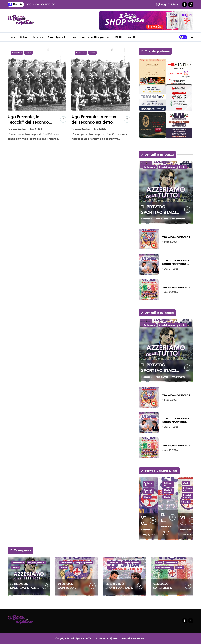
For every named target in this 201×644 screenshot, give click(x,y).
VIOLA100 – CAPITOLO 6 (176, 287)
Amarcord (81, 53)
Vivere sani (38, 37)
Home (13, 37)
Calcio (24, 37)
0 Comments (179, 219)
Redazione (146, 219)
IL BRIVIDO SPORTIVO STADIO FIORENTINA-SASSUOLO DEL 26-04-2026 (177, 264)
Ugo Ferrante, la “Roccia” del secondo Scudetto (29, 122)
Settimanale (150, 167)
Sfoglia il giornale (58, 37)
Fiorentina (17, 53)
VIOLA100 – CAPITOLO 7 (176, 237)
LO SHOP (117, 37)
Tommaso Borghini (17, 129)
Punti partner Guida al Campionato (90, 37)
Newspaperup (120, 638)
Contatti (131, 37)
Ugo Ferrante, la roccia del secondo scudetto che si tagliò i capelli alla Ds (94, 125)
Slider (29, 53)
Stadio (182, 167)
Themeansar (138, 638)
